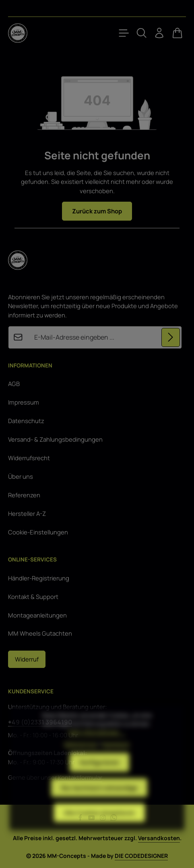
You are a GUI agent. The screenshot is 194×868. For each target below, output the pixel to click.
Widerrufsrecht (29, 458)
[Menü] (124, 33)
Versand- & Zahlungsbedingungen (55, 439)
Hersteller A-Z (27, 513)
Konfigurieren (99, 778)
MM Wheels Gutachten (40, 633)
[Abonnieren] (171, 337)
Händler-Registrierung (39, 578)
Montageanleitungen (37, 615)
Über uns (21, 476)
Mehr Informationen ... (97, 748)
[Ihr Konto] (159, 33)
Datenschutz (26, 421)
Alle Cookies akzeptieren (99, 828)
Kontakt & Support (33, 597)
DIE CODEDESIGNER (141, 856)
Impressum (24, 402)
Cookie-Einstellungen (38, 532)
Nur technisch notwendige (99, 803)
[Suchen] (142, 33)
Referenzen (24, 495)
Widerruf (27, 659)
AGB (14, 384)
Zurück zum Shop (97, 211)
